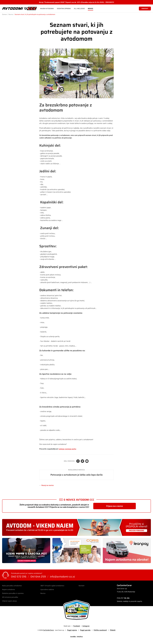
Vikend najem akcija (9, 601)
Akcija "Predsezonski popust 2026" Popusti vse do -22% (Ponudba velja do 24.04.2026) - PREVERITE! (77, 2)
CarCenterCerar (49, 630)
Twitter (82, 461)
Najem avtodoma (47, 9)
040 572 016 (19, 577)
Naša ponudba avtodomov (12, 586)
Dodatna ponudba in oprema (13, 593)
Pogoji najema (72, 630)
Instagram (86, 626)
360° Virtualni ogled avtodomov (52, 586)
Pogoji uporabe (85, 630)
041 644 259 (38, 577)
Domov (5, 14)
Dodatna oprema (64, 9)
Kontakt (81, 586)
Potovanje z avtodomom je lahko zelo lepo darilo (77, 475)
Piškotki (113, 630)
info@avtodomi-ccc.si (62, 577)
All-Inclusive (79, 9)
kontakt (145, 9)
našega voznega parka (67, 449)
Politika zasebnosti (100, 630)
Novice (91, 9)
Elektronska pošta (87, 461)
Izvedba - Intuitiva (76, 637)
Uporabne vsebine (47, 589)
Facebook (78, 461)
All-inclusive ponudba (10, 597)
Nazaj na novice (48, 485)
